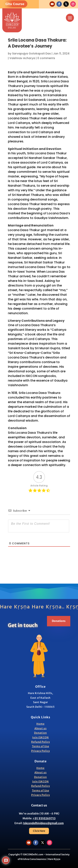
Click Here (39, 831)
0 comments (46, 58)
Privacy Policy (41, 751)
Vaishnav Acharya (22, 58)
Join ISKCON (40, 737)
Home (40, 724)
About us (41, 728)
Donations (59, 621)
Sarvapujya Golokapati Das (31, 53)
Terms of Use (41, 746)
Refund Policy (41, 742)
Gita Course (15, 4)
